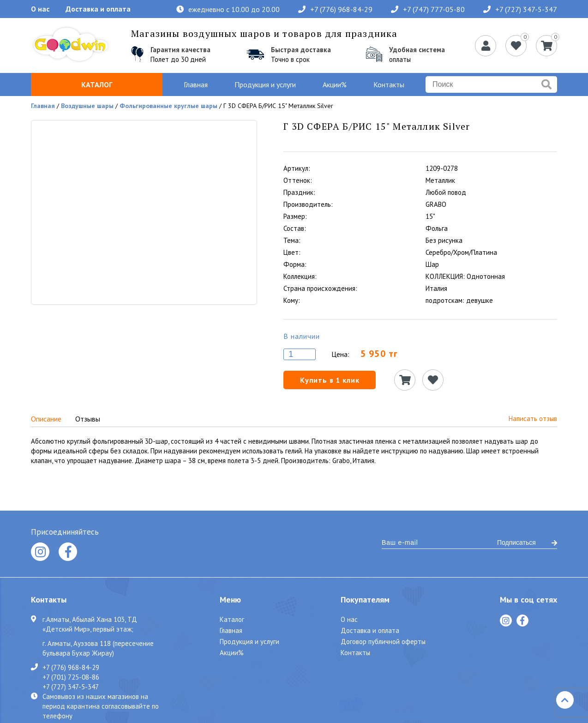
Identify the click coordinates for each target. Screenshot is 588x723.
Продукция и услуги (265, 84)
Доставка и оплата (98, 9)
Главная (196, 84)
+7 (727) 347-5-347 (520, 9)
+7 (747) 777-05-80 (428, 9)
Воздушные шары (87, 106)
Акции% (335, 84)
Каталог (97, 84)
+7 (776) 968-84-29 (335, 9)
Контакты (389, 84)
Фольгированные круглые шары (168, 106)
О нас (40, 9)
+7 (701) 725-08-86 (71, 677)
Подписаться (527, 542)
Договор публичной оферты (383, 642)
